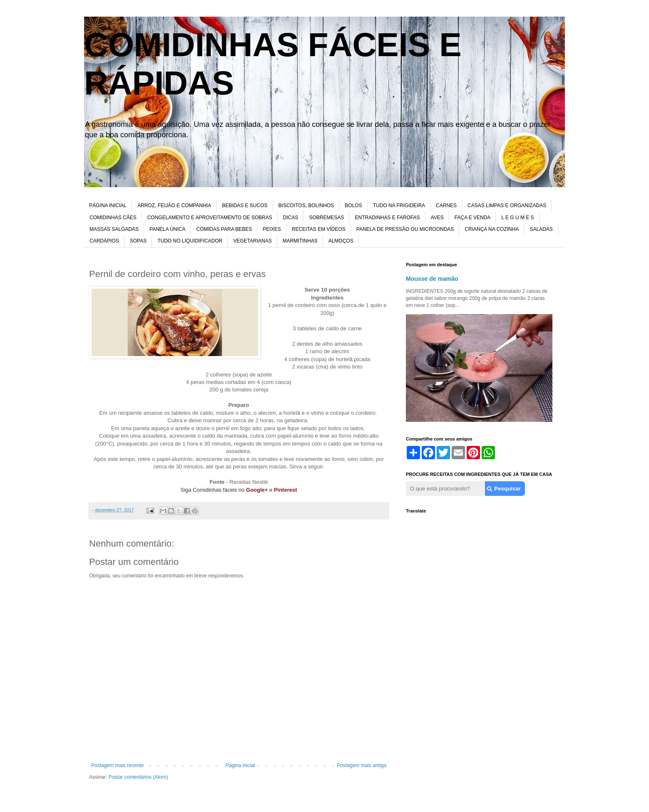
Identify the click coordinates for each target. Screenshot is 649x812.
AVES (437, 218)
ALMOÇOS (341, 241)
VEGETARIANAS (252, 241)
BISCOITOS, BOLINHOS (306, 205)
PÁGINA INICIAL (108, 205)
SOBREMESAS (326, 218)
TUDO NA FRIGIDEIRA (399, 205)
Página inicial (240, 765)
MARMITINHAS (300, 241)
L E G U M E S (517, 218)
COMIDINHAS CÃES (113, 218)
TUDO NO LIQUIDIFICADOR (190, 241)
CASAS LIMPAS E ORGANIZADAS (507, 205)
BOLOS (353, 205)
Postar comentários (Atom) (138, 777)
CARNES (446, 205)
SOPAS (138, 241)
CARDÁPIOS (104, 241)
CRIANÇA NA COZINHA (492, 229)
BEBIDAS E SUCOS (245, 205)
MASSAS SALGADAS (114, 229)
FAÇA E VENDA (473, 218)
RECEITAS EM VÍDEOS (319, 229)
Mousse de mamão (432, 279)
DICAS (291, 218)
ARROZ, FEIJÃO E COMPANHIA (174, 205)
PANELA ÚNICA (167, 229)
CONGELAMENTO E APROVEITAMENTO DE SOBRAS (210, 218)
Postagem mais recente (117, 765)
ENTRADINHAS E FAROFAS (387, 218)
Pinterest (286, 490)
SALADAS (541, 229)
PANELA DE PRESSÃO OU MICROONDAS (405, 229)
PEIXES (272, 229)
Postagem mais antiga (362, 765)
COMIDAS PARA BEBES (224, 229)
